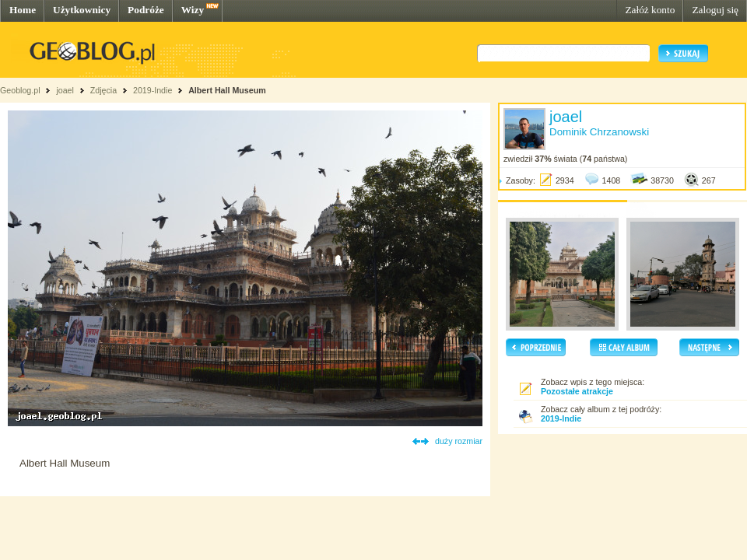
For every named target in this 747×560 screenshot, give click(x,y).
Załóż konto (650, 10)
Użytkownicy (82, 10)
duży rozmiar (459, 441)
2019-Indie (153, 90)
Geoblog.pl (20, 90)
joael (65, 90)
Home (23, 10)
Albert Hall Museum (227, 90)
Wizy (193, 10)
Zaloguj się (715, 10)
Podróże (146, 10)
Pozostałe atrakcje (577, 391)
